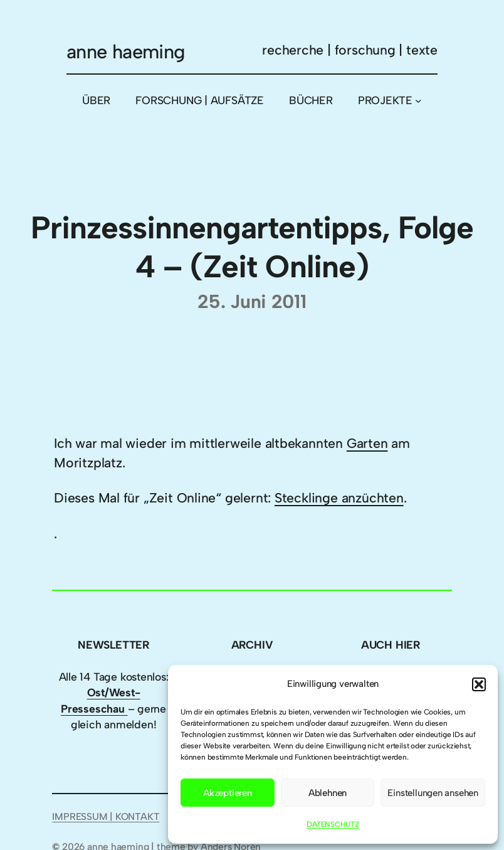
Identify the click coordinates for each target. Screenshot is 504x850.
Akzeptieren (228, 793)
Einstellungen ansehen (433, 793)
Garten (367, 443)
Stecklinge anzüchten (339, 498)
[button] (479, 684)
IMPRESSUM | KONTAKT (106, 816)
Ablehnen (328, 793)
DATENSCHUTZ (333, 824)
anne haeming (126, 52)
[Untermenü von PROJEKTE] (418, 101)
